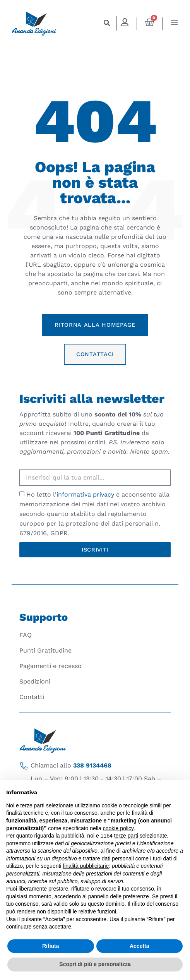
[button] (107, 23)
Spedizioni (35, 681)
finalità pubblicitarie (86, 866)
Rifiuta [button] (51, 946)
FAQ (26, 635)
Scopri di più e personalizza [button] (95, 964)
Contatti (32, 697)
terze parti (126, 836)
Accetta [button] (140, 946)
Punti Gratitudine (45, 650)
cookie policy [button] (118, 828)
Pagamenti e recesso (50, 666)
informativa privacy (85, 494)
